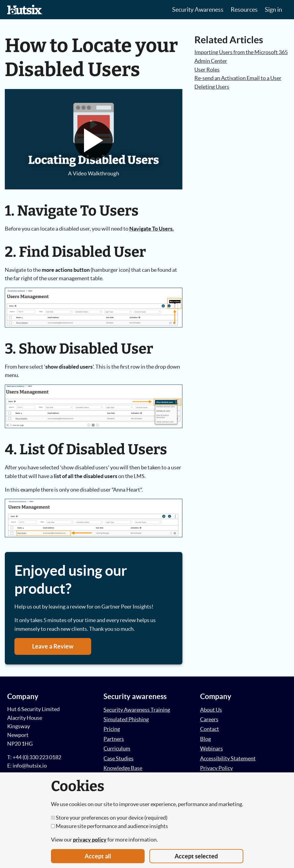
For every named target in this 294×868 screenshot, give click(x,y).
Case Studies (118, 758)
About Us (211, 710)
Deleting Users (212, 87)
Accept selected (196, 856)
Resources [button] (244, 10)
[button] (94, 141)
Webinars (211, 748)
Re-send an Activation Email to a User (238, 78)
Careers (209, 719)
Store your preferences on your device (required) (109, 818)
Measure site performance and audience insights (109, 826)
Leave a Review (53, 646)
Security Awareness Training (137, 710)
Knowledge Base (123, 768)
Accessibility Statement (228, 758)
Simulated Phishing (126, 719)
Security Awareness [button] (198, 10)
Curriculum (117, 748)
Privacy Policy (216, 768)
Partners (114, 739)
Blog (205, 739)
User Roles (207, 70)
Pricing (112, 729)
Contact (210, 729)
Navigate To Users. (151, 229)
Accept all (98, 856)
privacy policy (90, 840)
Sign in (273, 10)
